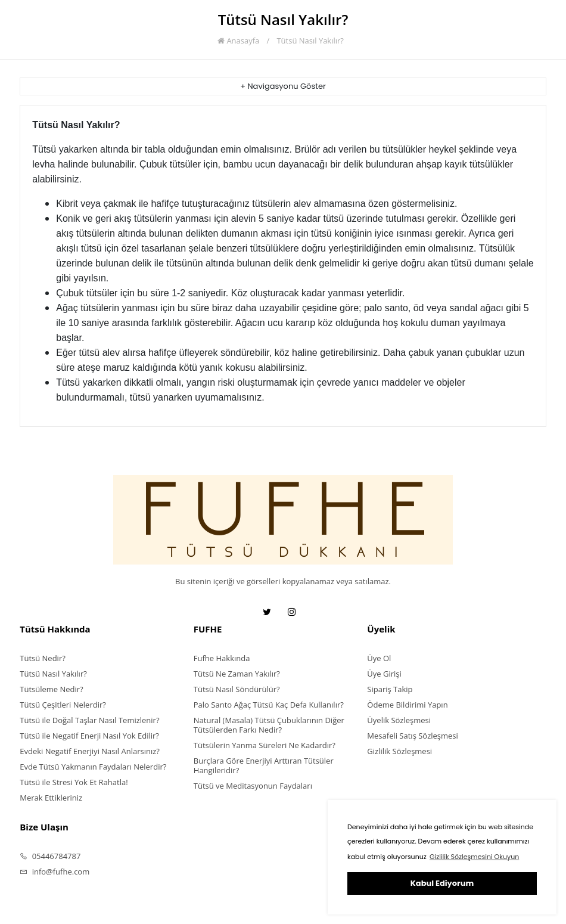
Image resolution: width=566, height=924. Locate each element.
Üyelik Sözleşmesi (399, 720)
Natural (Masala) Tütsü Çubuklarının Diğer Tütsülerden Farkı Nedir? (269, 725)
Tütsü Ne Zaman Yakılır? (237, 674)
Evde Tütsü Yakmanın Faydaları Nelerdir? (93, 767)
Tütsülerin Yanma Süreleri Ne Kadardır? (265, 745)
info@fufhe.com (55, 872)
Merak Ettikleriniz (51, 798)
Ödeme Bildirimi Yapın (407, 705)
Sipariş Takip (390, 689)
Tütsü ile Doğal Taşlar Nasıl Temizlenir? (89, 720)
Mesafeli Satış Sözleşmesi (413, 736)
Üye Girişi (384, 674)
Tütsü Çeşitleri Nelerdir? (63, 705)
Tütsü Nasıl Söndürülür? (237, 689)
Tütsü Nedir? (43, 658)
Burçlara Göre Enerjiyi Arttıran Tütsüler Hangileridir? (264, 765)
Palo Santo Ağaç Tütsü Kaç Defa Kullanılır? (269, 705)
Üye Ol (379, 658)
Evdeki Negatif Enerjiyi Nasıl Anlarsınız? (90, 751)
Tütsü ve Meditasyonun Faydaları (253, 786)
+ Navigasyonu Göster (283, 86)
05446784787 (50, 856)
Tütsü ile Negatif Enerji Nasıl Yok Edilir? (89, 736)
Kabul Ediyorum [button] (442, 883)
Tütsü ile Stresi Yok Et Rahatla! (74, 782)
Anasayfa (238, 41)
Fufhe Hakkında (222, 658)
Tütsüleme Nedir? (51, 689)
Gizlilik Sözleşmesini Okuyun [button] (474, 857)
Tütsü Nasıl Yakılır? (310, 41)
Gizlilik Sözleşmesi (399, 751)
